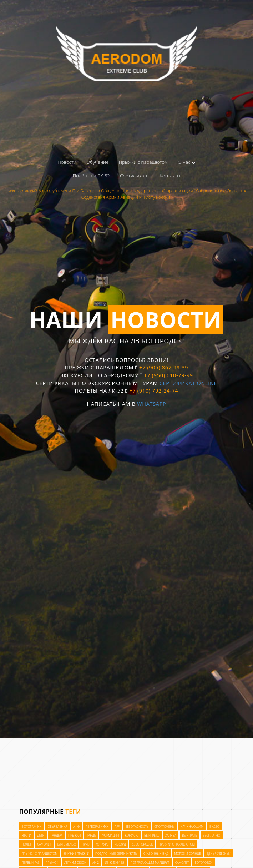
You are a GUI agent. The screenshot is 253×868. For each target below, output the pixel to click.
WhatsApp (151, 404)
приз (86, 844)
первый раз (31, 862)
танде (91, 835)
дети (41, 835)
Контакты (170, 176)
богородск (204, 862)
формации (110, 835)
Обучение (97, 162)
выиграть (189, 835)
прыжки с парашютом (177, 844)
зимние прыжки (76, 853)
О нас (187, 162)
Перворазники (97, 826)
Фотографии (32, 826)
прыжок (52, 862)
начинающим (192, 826)
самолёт (44, 844)
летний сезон (75, 862)
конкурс (102, 844)
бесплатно (212, 835)
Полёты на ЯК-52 (91, 176)
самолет (182, 862)
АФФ (76, 826)
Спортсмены (164, 826)
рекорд (120, 844)
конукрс (131, 835)
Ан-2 (96, 862)
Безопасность (137, 826)
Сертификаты (135, 176)
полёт (26, 844)
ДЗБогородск (142, 844)
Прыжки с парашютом (143, 162)
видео (214, 826)
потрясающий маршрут (150, 862)
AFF (117, 826)
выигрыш (152, 835)
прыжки (74, 835)
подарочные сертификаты (117, 853)
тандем (57, 835)
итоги (26, 835)
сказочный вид (156, 853)
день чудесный (219, 853)
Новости (67, 162)
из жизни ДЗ (115, 862)
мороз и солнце (187, 853)
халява (171, 835)
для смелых (67, 844)
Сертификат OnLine (188, 383)
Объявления (58, 826)
